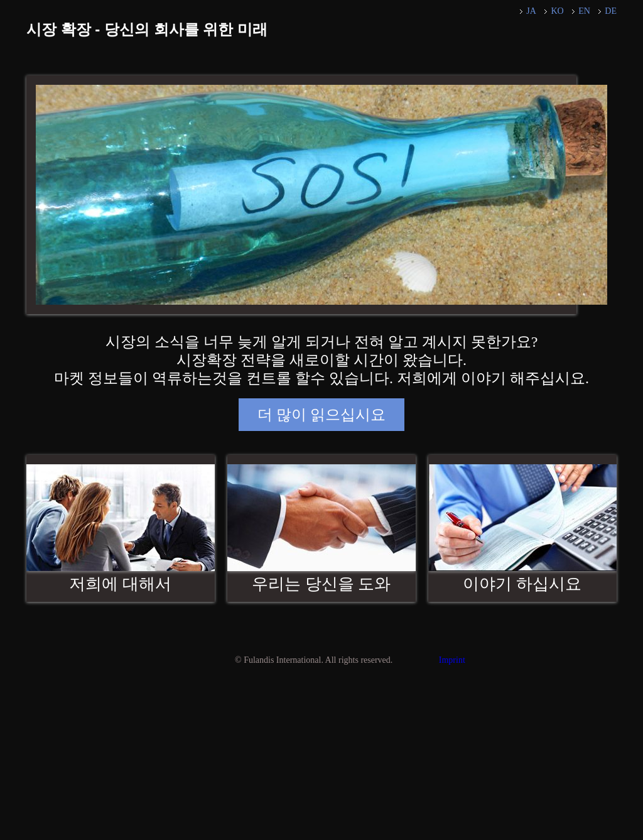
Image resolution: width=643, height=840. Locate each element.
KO (557, 11)
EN (584, 11)
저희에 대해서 (120, 584)
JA (531, 11)
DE (611, 11)
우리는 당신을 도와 (321, 584)
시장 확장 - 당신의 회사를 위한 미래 (147, 29)
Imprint (452, 660)
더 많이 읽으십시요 (321, 415)
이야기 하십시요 (522, 584)
